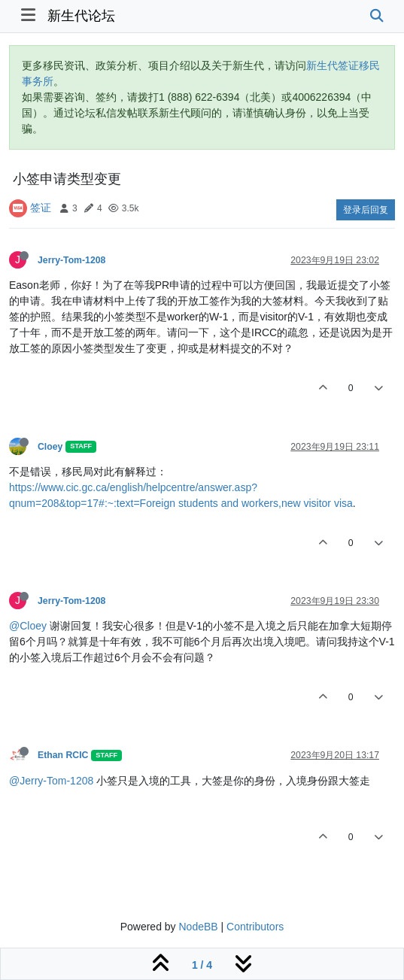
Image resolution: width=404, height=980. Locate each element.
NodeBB (198, 927)
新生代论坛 (81, 16)
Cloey (50, 447)
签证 (41, 208)
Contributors (255, 927)
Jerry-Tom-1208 (71, 260)
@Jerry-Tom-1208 (51, 781)
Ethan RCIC (63, 755)
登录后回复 (366, 210)
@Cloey (28, 626)
